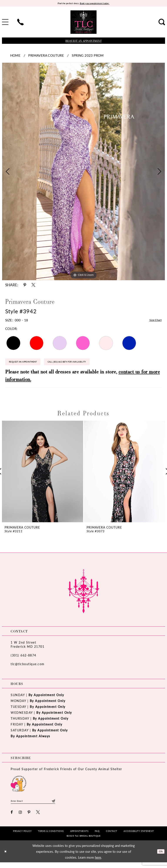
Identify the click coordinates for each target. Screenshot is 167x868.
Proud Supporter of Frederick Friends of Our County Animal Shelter (66, 773)
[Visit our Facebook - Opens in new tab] (12, 818)
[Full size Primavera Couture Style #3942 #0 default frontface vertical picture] (83, 172)
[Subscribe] (53, 806)
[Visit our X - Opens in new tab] (38, 818)
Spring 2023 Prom (88, 56)
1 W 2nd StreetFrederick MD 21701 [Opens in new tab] (28, 648)
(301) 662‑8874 (23, 659)
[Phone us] (20, 23)
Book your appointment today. (98, 4)
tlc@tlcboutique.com (28, 668)
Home (15, 56)
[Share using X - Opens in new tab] (33, 286)
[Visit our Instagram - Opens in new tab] (21, 818)
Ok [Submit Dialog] (160, 857)
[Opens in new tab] (18, 787)
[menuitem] (20, 23)
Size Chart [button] (154, 321)
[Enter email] (33, 806)
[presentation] (43, 475)
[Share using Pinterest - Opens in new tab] (25, 286)
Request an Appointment (29, 365)
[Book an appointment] (83, 42)
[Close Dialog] (6, 857)
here (98, 863)
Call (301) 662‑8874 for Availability (87, 365)
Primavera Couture (46, 56)
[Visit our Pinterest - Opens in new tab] (29, 818)
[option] (83, 172)
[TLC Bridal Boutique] (83, 23)
